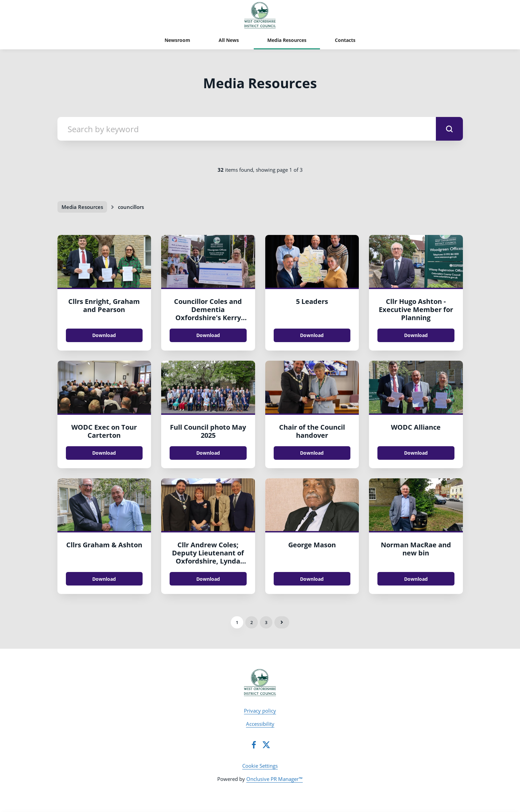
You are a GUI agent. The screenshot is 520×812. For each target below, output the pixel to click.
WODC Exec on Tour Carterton (104, 431)
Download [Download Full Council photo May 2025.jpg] (208, 453)
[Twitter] (266, 745)
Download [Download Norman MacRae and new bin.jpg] (416, 579)
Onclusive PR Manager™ (275, 779)
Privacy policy (260, 711)
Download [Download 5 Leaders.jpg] (312, 335)
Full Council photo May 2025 (208, 431)
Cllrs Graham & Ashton (104, 545)
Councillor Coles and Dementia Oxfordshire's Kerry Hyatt (208, 314)
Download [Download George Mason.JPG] (312, 579)
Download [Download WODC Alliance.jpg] (416, 453)
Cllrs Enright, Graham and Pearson (104, 305)
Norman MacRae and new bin (416, 549)
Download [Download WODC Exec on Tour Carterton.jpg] (104, 453)
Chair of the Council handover (312, 431)
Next (282, 622)
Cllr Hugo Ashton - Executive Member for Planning (416, 309)
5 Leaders (312, 301)
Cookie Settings (260, 766)
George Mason (312, 545)
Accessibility (260, 724)
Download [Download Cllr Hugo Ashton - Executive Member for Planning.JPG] (416, 335)
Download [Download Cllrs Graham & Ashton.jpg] (104, 579)
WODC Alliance (416, 427)
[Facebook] (254, 745)
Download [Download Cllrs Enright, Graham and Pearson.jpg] (104, 335)
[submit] (449, 129)
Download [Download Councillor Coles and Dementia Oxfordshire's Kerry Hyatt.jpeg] (208, 335)
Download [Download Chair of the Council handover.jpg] (312, 453)
